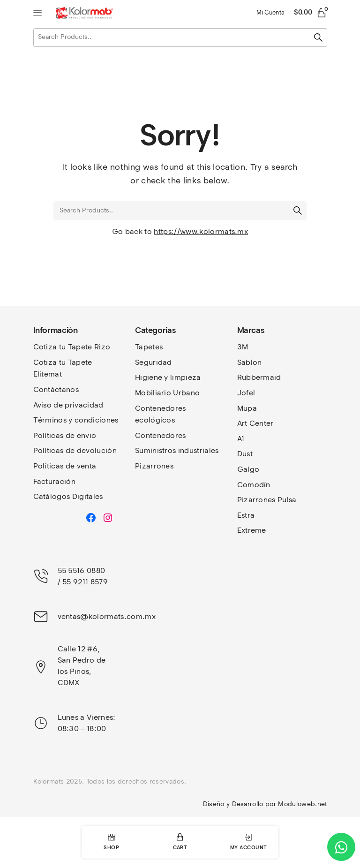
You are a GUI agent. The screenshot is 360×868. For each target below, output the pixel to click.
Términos (51, 420)
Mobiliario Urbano (167, 393)
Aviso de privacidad (68, 405)
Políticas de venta (65, 466)
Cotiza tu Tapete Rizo (72, 347)
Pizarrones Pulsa (267, 500)
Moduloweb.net (302, 804)
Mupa (247, 408)
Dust (245, 454)
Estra (246, 515)
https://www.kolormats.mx (201, 231)
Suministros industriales (177, 450)
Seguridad (154, 362)
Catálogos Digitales (68, 496)
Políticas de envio (65, 435)
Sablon (250, 362)
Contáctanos (56, 389)
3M (243, 347)
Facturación (55, 481)
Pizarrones (154, 466)
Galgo (248, 469)
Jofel (246, 393)
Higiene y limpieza (168, 377)
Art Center (255, 423)
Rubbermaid (259, 377)
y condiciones (93, 420)
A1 (241, 439)
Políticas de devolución (75, 450)
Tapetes (149, 347)
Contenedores (161, 435)
